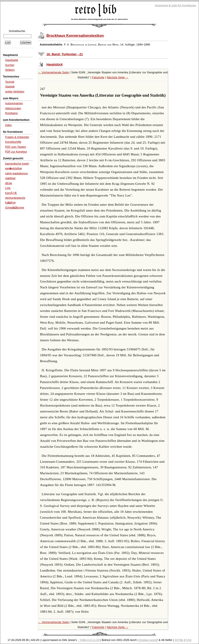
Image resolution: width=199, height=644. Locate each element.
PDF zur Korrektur (16, 152)
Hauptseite (12, 60)
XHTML (179, 640)
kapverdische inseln (17, 164)
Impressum (162, 5)
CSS (189, 640)
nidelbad (10, 178)
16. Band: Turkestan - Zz (65, 54)
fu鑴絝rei (10, 203)
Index (8, 125)
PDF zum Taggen (15, 147)
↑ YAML (82, 640)
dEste (8, 183)
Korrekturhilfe (13, 142)
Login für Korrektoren (183, 5)
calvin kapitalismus (16, 173)
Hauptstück (55, 65)
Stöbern (10, 70)
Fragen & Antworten (17, 137)
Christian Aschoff (148, 640)
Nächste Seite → (117, 77)
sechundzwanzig (15, 198)
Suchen (10, 65)
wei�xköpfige (13, 168)
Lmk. (8, 188)
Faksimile (98, 77)
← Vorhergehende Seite (53, 72)
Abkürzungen (13, 108)
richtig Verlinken (15, 92)
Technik (10, 82)
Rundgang (11, 113)
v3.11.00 (94, 640)
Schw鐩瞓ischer (15, 208)
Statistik (10, 87)
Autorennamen (14, 103)
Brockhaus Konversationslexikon (75, 36)
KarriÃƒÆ (11, 193)
